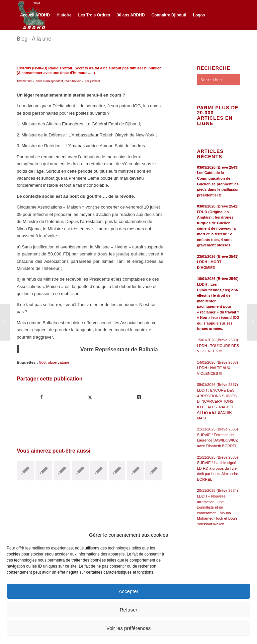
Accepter (128, 591)
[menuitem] (35, 15)
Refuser (129, 610)
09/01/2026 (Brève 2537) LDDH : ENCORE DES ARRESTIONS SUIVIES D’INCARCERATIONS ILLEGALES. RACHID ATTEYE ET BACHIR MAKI (218, 401)
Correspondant (53, 81)
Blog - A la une (34, 39)
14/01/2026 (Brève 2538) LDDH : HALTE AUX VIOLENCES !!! (218, 368)
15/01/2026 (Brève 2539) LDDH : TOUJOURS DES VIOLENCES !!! (218, 345)
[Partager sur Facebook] (41, 397)
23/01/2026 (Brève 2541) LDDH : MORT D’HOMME (218, 262)
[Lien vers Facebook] (19, 44)
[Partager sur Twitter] (90, 397)
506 (42, 362)
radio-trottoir (73, 81)
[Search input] (225, 79)
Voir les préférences (129, 628)
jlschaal (95, 81)
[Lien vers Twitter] (29, 44)
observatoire (59, 362)
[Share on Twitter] (139, 397)
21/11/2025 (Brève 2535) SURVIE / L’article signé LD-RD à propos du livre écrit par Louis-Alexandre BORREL (218, 468)
